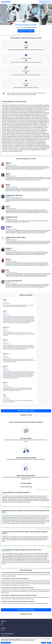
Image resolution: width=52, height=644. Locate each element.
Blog (2, 625)
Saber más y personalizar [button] (6, 643)
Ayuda (2, 623)
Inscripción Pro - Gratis (26, 415)
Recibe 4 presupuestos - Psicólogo (26, 411)
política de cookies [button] (31, 640)
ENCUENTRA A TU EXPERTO (26, 31)
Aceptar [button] (49, 643)
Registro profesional (45, 2)
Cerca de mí (3, 630)
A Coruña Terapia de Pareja (26, 487)
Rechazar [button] (44, 643)
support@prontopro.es (5, 636)
